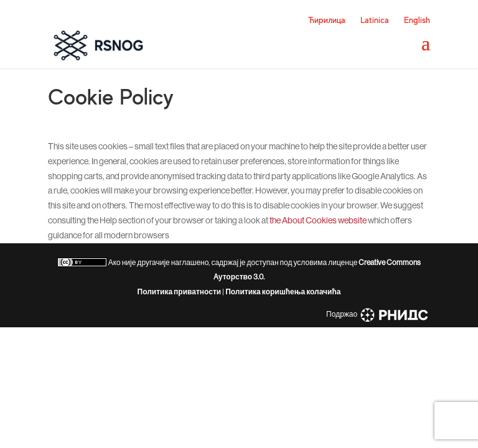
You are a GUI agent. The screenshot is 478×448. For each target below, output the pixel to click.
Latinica (375, 20)
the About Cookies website (318, 220)
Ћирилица (327, 20)
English (417, 20)
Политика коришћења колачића (283, 292)
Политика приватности (180, 292)
